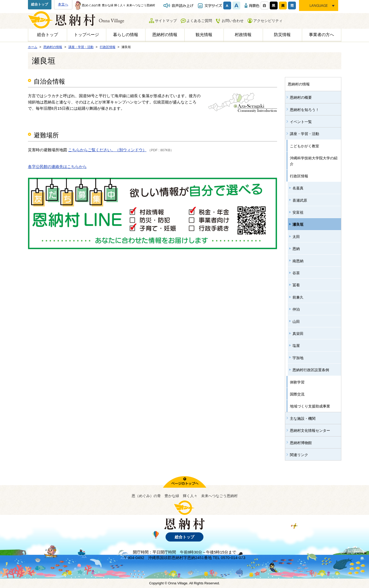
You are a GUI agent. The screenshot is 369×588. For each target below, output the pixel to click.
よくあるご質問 (199, 21)
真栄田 (298, 334)
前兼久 (298, 297)
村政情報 (243, 35)
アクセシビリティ (268, 21)
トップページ (86, 35)
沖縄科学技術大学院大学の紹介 (314, 161)
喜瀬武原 (300, 200)
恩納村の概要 (301, 97)
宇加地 (298, 358)
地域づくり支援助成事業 (310, 406)
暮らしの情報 (126, 35)
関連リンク (299, 455)
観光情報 (204, 35)
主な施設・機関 (303, 418)
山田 (296, 322)
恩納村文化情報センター (310, 430)
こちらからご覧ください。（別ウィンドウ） (107, 150)
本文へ (63, 4)
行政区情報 (299, 176)
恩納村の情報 (165, 35)
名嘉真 (298, 188)
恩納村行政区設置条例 (311, 370)
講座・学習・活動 (304, 134)
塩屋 (296, 346)
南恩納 (298, 261)
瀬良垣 (298, 224)
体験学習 (297, 382)
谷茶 (296, 273)
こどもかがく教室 (304, 146)
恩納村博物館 (301, 443)
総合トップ (40, 4)
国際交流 (297, 394)
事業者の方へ (321, 35)
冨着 (296, 285)
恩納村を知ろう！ (304, 110)
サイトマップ (166, 21)
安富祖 (298, 212)
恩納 (296, 249)
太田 (296, 237)
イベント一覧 (301, 122)
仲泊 (296, 309)
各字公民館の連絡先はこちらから (57, 167)
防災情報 (282, 35)
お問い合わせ (233, 21)
